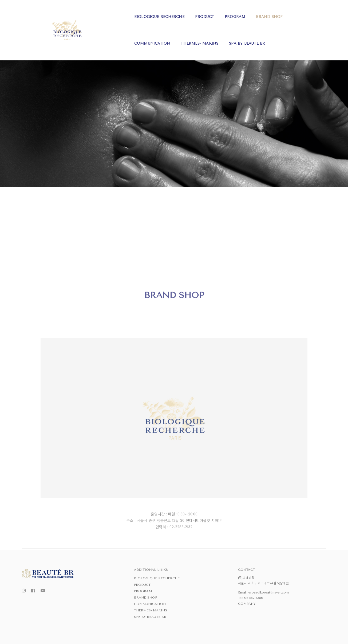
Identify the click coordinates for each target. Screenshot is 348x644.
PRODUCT (122, 13)
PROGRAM (153, 13)
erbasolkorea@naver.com (269, 592)
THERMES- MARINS (277, 13)
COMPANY (247, 604)
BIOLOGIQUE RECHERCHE (77, 13)
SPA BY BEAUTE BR (70, 40)
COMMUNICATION (229, 13)
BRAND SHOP (187, 13)
